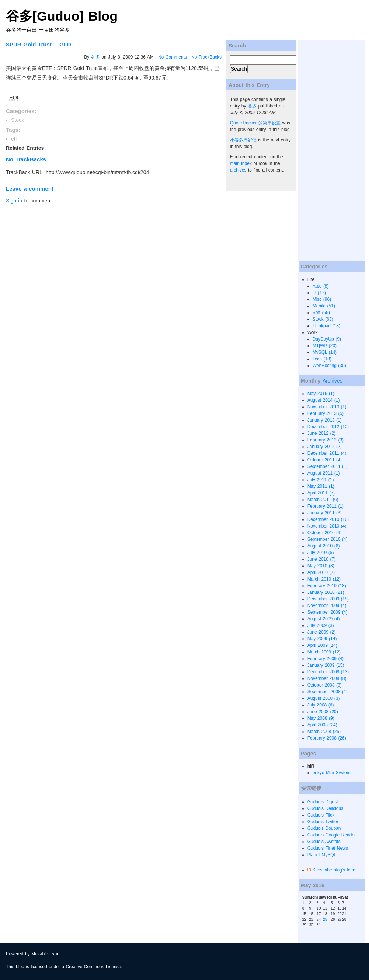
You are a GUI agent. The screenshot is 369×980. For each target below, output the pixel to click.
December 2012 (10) (328, 427)
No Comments (173, 57)
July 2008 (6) (321, 705)
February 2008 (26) (327, 738)
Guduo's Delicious (326, 808)
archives (238, 170)
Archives (333, 381)
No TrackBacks (206, 57)
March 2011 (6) (323, 500)
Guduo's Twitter (323, 822)
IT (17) (319, 293)
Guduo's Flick (321, 815)
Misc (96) (322, 299)
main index (241, 163)
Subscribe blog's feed (334, 870)
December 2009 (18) (328, 599)
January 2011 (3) (325, 513)
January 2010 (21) (326, 592)
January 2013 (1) (325, 420)
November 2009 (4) (327, 606)
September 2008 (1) (328, 692)
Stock (18, 120)
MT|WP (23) (325, 346)
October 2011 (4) (325, 460)
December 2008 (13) (328, 672)
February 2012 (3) (326, 440)
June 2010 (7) (321, 559)
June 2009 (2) (321, 632)
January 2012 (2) (325, 447)
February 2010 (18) (327, 586)
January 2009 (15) (326, 665)
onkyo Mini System (332, 773)
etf (14, 139)
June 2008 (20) (323, 712)
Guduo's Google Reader (332, 835)
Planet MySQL (322, 855)
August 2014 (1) (324, 400)
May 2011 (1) (321, 486)
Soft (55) (321, 313)
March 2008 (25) (324, 732)
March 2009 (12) (324, 652)
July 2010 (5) (321, 553)
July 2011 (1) (321, 480)
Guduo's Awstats (324, 842)
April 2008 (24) (322, 725)
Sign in (14, 201)
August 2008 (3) (324, 698)
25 (325, 919)
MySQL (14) (325, 352)
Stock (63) (323, 319)
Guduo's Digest (323, 802)
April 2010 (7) (321, 572)
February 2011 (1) (326, 506)
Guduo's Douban (324, 828)
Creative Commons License (94, 967)
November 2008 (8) (327, 678)
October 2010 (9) (325, 533)
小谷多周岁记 (243, 140)
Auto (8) (321, 286)
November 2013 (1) (327, 407)
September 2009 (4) (328, 612)
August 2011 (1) (324, 473)
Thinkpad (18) (326, 326)
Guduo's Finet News (328, 848)
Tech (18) (322, 359)
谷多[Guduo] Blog (62, 16)
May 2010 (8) (321, 566)
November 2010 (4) (327, 526)
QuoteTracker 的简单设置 (255, 123)
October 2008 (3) (325, 685)
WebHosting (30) (329, 366)
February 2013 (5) (326, 413)
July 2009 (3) (321, 625)
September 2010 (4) (328, 539)
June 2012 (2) (321, 433)
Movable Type (45, 954)
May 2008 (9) (321, 718)
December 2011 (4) (327, 453)
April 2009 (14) (322, 645)
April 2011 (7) (321, 493)
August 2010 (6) (324, 546)
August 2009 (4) (324, 619)
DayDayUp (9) (327, 339)
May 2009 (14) (322, 639)
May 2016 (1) (321, 394)
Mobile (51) (324, 306)
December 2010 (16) (328, 519)
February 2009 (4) (326, 659)
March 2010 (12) (324, 579)
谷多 (95, 57)
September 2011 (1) (328, 466)
